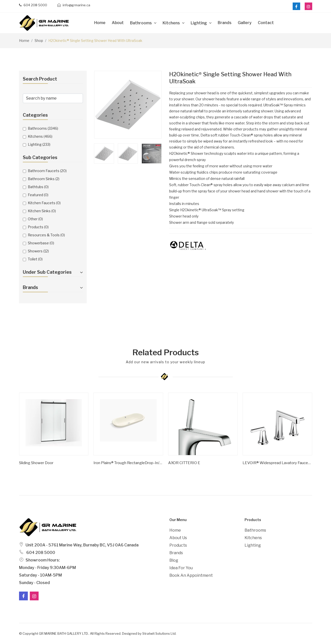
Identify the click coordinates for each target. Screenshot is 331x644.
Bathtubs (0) (38, 187)
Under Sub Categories (53, 272)
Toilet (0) (35, 259)
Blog (174, 560)
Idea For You (181, 568)
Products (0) (38, 227)
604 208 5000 (33, 5)
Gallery (245, 23)
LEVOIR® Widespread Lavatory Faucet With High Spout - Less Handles (277, 463)
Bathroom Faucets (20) (47, 171)
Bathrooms (141, 23)
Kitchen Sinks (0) (42, 211)
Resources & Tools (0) (46, 235)
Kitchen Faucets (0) (44, 203)
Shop (39, 41)
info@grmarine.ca (74, 5)
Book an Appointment (191, 575)
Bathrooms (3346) (43, 128)
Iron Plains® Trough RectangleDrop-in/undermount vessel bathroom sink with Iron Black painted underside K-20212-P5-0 (128, 463)
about (118, 23)
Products (178, 545)
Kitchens (172, 23)
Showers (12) (38, 251)
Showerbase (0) (41, 243)
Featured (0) (38, 195)
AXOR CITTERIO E (184, 463)
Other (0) (35, 219)
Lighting (199, 23)
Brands (225, 23)
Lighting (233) (39, 144)
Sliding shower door (36, 463)
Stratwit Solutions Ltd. (159, 633)
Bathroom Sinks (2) (44, 179)
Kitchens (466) (40, 136)
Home (100, 23)
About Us (178, 538)
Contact (266, 23)
